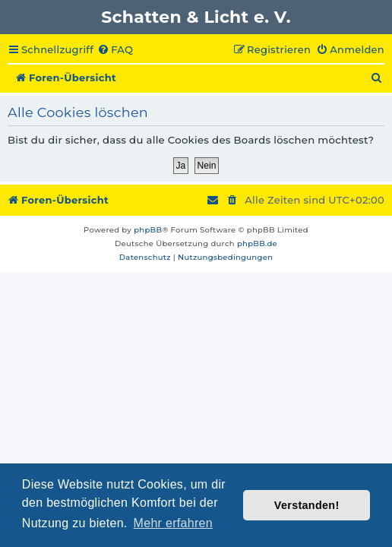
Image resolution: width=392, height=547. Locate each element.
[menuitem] (115, 50)
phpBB (148, 230)
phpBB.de (257, 243)
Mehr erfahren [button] (173, 523)
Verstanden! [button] (307, 505)
